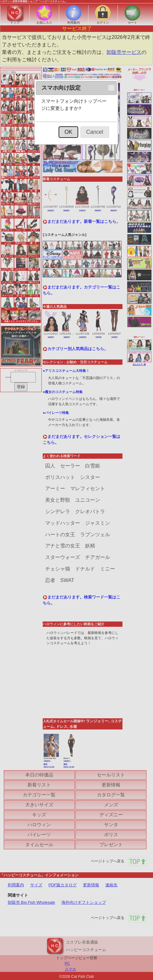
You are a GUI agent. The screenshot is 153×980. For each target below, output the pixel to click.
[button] (111, 88)
